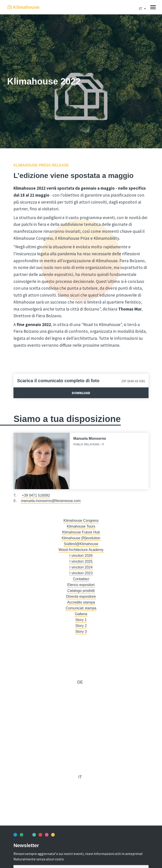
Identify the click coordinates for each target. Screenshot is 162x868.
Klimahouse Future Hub (81, 532)
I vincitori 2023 (81, 573)
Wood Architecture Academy (81, 550)
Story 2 (81, 626)
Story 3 (81, 632)
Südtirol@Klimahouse (81, 544)
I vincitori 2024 (81, 567)
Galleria (81, 614)
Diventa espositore (81, 596)
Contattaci (81, 579)
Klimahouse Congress (81, 521)
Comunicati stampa (81, 608)
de (80, 682)
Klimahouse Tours (81, 526)
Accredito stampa (81, 602)
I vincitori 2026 (81, 556)
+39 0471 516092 (36, 495)
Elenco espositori (81, 585)
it (141, 9)
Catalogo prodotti (81, 591)
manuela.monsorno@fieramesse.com (51, 501)
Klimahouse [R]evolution (81, 538)
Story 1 (81, 620)
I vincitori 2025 (81, 561)
